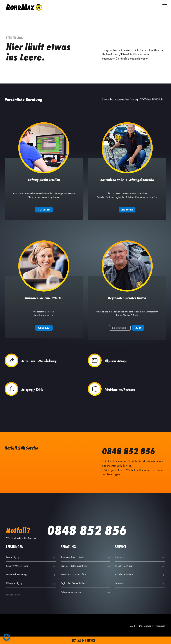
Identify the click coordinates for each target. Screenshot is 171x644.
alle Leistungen (13, 602)
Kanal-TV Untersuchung (31, 573)
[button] (7, 637)
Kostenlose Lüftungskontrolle (85, 573)
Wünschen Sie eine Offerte (85, 582)
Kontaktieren (44, 335)
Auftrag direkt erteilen (85, 600)
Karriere (140, 591)
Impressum (160, 633)
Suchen (138, 335)
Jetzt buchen (127, 213)
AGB (133, 633)
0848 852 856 (132, 458)
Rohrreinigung (31, 565)
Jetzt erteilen (44, 213)
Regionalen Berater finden (85, 591)
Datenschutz (145, 633)
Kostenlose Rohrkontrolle (85, 565)
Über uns (140, 565)
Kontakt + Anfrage (140, 573)
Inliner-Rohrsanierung (31, 582)
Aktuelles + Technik (140, 582)
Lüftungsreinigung (31, 591)
